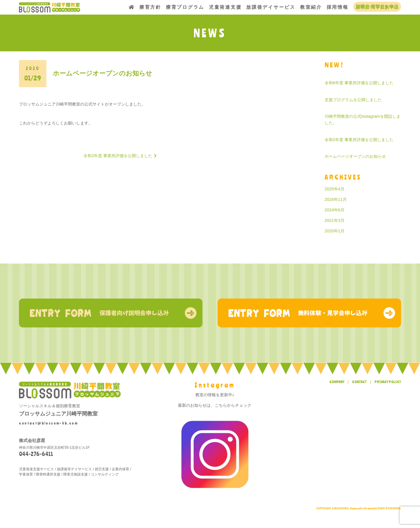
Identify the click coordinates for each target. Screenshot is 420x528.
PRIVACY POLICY (388, 382)
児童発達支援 (225, 7)
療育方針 (150, 7)
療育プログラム (185, 7)
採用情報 (338, 7)
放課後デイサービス (271, 7)
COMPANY (337, 382)
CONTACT (359, 382)
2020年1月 (335, 231)
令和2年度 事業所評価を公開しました (359, 140)
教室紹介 (311, 7)
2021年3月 (335, 220)
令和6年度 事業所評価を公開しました (359, 83)
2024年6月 (335, 210)
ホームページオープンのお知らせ (355, 156)
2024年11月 (336, 199)
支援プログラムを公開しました (353, 100)
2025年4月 (335, 189)
